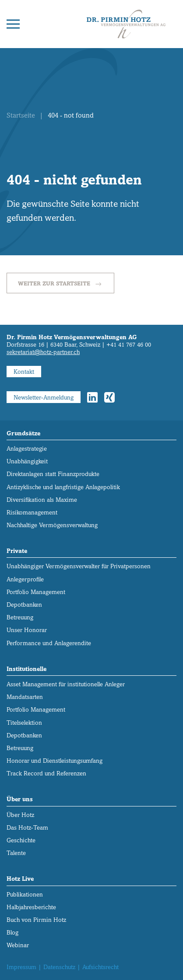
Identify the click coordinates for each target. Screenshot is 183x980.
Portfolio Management (36, 592)
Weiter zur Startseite (60, 284)
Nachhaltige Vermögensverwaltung (52, 525)
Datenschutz (59, 967)
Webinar (18, 945)
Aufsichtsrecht (100, 967)
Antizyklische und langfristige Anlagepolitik (63, 487)
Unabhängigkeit (27, 461)
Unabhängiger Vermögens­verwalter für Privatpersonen (79, 566)
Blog (12, 933)
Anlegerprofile (25, 579)
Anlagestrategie (27, 449)
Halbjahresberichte (31, 907)
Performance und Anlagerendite (49, 643)
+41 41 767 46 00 (129, 345)
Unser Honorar (27, 630)
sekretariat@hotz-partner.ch (43, 352)
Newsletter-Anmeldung (44, 398)
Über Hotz (20, 815)
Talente (16, 853)
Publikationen (25, 895)
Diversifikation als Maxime (42, 500)
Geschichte (21, 840)
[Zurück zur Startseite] (126, 24)
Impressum (21, 967)
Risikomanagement (32, 513)
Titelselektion (24, 723)
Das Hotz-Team (27, 828)
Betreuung (20, 617)
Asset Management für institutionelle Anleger (66, 684)
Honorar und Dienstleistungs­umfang (55, 761)
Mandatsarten (25, 697)
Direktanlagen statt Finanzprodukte (53, 474)
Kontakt (24, 372)
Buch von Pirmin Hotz (36, 920)
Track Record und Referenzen (46, 773)
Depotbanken (24, 605)
